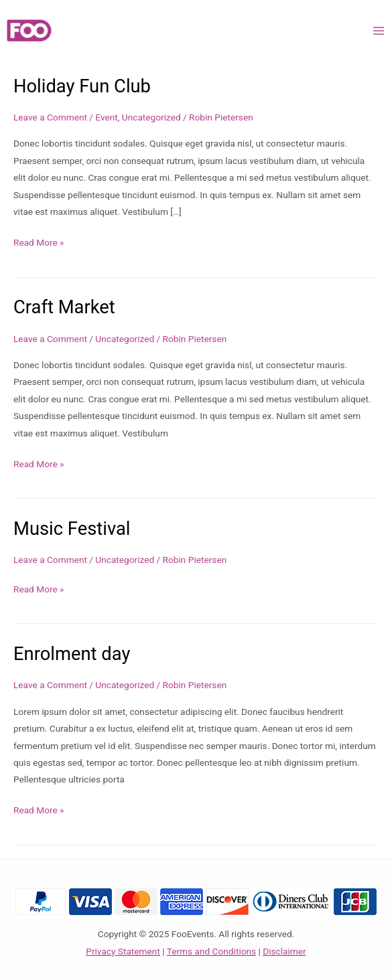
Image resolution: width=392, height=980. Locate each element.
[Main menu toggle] (379, 30)
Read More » (39, 243)
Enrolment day (72, 654)
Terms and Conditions (211, 951)
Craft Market (64, 307)
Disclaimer (284, 951)
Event (106, 117)
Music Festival (72, 529)
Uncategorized (151, 117)
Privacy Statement (123, 951)
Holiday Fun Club (82, 86)
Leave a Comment (50, 117)
